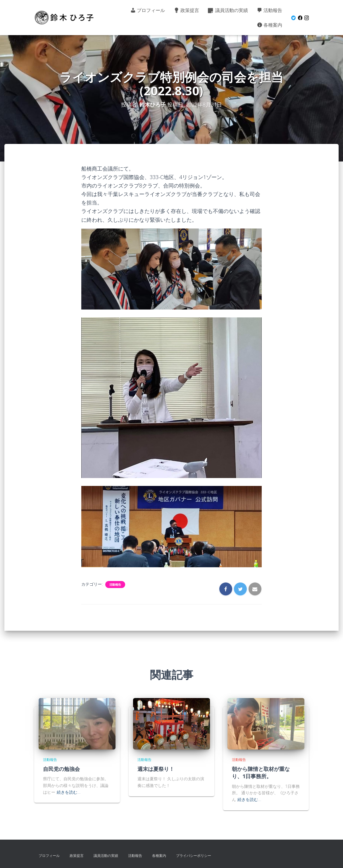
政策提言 (186, 10)
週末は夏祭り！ (156, 769)
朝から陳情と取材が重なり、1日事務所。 (261, 772)
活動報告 (269, 10)
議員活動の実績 (228, 10)
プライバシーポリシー (194, 856)
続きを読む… (69, 792)
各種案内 (269, 25)
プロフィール (148, 10)
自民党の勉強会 (61, 769)
